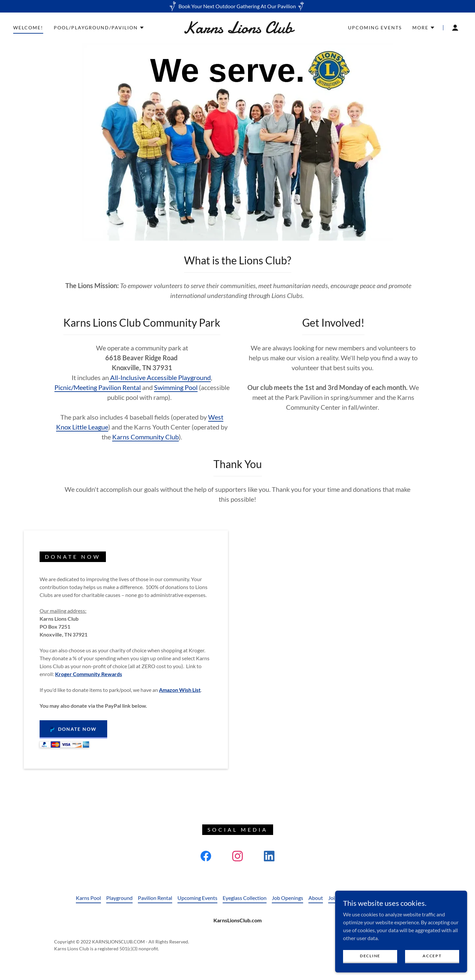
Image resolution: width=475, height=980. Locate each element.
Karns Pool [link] (88, 898)
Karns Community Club (145, 437)
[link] (237, 31)
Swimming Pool (176, 387)
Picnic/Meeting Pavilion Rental (98, 387)
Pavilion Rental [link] (155, 898)
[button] (99, 28)
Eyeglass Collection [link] (245, 898)
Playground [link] (119, 898)
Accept (432, 956)
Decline (370, 956)
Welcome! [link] (28, 28)
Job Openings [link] (287, 898)
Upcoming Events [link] (375, 28)
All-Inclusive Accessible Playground (160, 377)
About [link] (316, 898)
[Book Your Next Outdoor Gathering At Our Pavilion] (237, 6)
